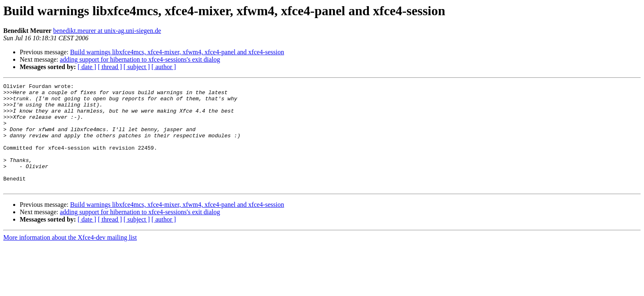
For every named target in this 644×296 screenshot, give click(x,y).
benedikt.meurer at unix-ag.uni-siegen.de (107, 31)
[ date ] (87, 67)
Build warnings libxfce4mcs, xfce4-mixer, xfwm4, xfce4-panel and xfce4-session (177, 52)
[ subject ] (137, 67)
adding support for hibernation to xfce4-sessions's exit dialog (140, 59)
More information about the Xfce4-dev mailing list (70, 258)
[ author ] (164, 67)
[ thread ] (110, 67)
